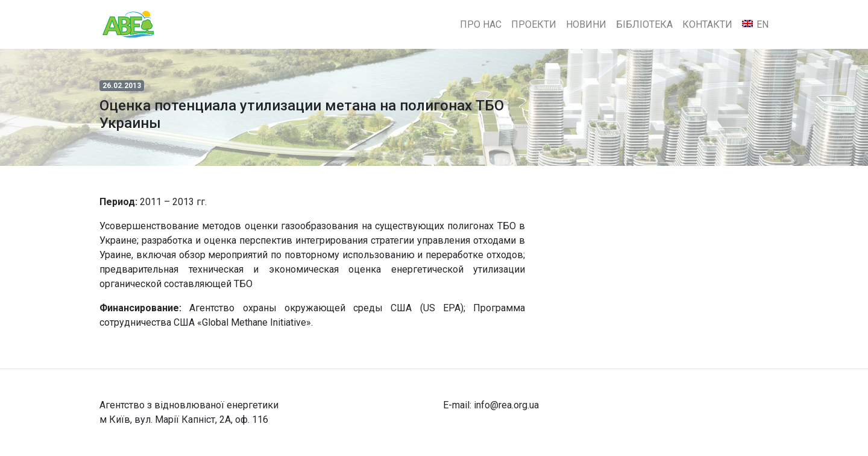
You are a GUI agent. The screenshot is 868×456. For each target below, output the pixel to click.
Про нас (481, 24)
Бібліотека (644, 24)
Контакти (707, 24)
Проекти (534, 24)
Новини (586, 24)
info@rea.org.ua (506, 405)
